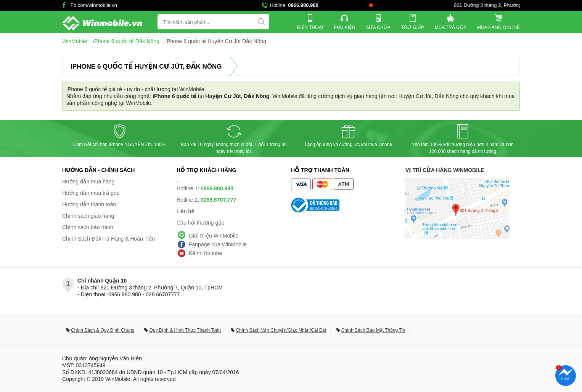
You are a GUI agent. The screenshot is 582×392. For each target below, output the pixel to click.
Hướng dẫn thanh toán (89, 204)
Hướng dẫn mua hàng (88, 182)
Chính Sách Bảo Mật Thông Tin (373, 330)
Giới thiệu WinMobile (214, 236)
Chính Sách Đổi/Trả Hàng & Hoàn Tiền (109, 239)
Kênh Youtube (205, 253)
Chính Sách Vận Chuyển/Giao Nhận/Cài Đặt (281, 330)
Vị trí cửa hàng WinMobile (445, 170)
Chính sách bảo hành (88, 227)
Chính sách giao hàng (88, 216)
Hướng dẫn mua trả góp (91, 193)
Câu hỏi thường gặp (201, 223)
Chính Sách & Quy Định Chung (103, 330)
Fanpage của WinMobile (218, 244)
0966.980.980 (303, 5)
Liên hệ (186, 211)
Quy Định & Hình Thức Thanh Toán (185, 330)
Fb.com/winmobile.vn (94, 5)
